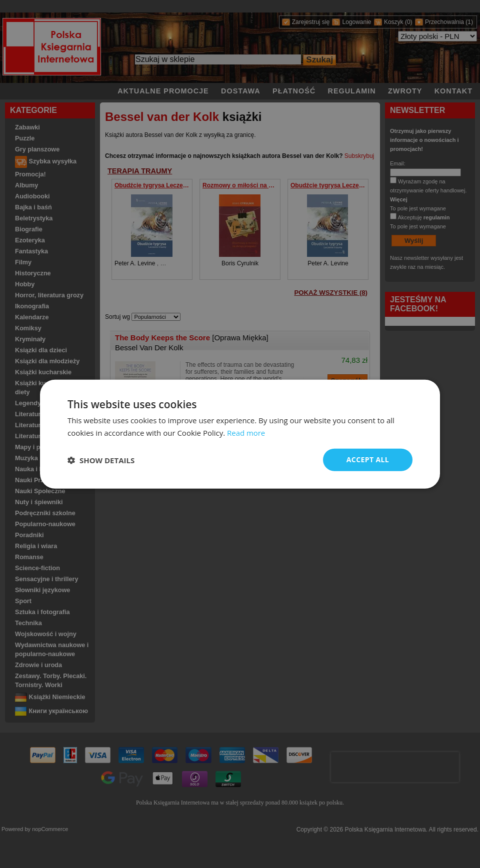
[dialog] (240, 434)
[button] (101, 460)
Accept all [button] (368, 459)
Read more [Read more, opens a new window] (246, 432)
